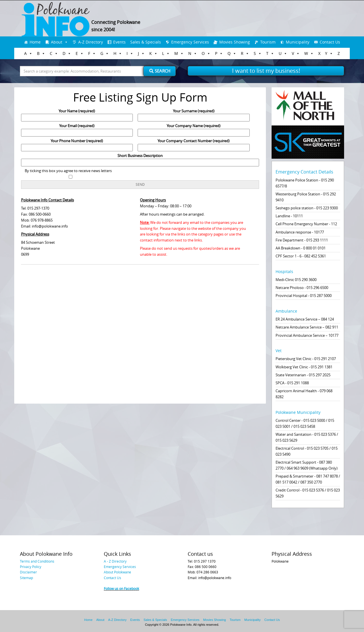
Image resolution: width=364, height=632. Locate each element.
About (57, 42)
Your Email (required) (77, 129)
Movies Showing (235, 42)
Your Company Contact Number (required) (194, 144)
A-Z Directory (91, 42)
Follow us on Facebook (121, 588)
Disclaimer (28, 572)
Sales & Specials (146, 42)
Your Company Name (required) (194, 129)
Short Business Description (140, 159)
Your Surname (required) (194, 114)
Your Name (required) (77, 114)
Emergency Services (190, 42)
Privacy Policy (31, 567)
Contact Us (330, 42)
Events (119, 42)
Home (35, 42)
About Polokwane (117, 572)
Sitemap (26, 578)
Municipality (298, 42)
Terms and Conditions (37, 561)
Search (160, 71)
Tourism (268, 42)
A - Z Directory (115, 561)
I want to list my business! (266, 71)
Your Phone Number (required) (77, 144)
